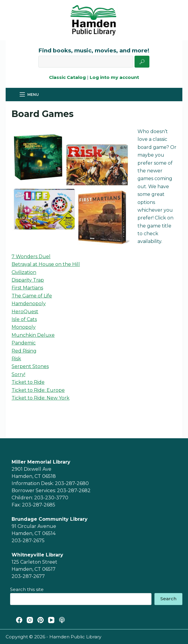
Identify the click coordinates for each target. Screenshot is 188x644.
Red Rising (24, 351)
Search (168, 599)
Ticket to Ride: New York (41, 398)
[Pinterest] (41, 620)
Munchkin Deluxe (33, 335)
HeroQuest (25, 312)
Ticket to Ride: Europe (38, 390)
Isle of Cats (24, 319)
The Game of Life (32, 296)
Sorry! (18, 374)
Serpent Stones (30, 366)
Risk (16, 359)
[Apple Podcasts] (62, 620)
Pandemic (24, 343)
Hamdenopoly (29, 304)
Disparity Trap (28, 280)
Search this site (27, 589)
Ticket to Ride (28, 382)
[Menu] (29, 95)
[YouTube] (51, 620)
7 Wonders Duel (31, 256)
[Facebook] (19, 620)
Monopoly (24, 327)
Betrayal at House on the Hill (46, 264)
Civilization (24, 272)
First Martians (27, 288)
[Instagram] (30, 620)
